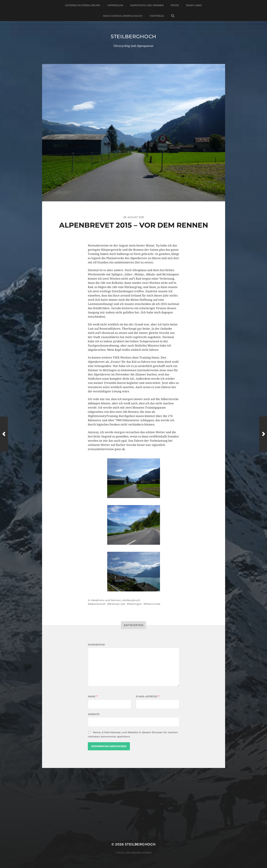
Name (93, 696)
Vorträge (157, 16)
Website (94, 714)
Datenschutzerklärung (83, 5)
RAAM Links (194, 5)
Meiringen (135, 604)
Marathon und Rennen (147, 5)
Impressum (115, 5)
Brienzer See (117, 604)
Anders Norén (141, 853)
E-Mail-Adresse (148, 696)
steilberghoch (133, 36)
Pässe (175, 5)
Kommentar (96, 645)
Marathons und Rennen (106, 600)
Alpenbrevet (98, 604)
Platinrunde (153, 604)
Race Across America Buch (123, 16)
